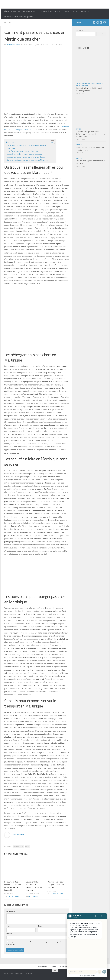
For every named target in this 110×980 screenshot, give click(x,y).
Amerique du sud (46, 11)
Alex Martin (34, 896)
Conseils (84, 11)
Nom (8, 926)
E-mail (41, 926)
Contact (53, 967)
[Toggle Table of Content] (52, 142)
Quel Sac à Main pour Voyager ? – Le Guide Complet (56, 885)
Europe (74, 11)
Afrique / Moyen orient (12, 11)
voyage (27, 847)
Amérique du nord (30, 11)
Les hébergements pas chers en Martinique (23, 151)
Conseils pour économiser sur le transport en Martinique (28, 160)
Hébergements (97, 83)
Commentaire (11, 911)
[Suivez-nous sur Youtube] (104, 22)
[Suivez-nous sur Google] (101, 22)
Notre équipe (42, 967)
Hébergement (86, 83)
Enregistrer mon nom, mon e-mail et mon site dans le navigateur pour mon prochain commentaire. (35, 943)
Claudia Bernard (14, 45)
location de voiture (18, 847)
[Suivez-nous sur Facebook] (94, 22)
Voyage (7, 22)
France (78, 129)
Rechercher (79, 30)
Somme (78, 86)
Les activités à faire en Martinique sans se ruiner (25, 154)
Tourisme (85, 86)
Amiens (78, 83)
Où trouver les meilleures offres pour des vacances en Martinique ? (27, 147)
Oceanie (66, 11)
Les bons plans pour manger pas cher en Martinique (26, 157)
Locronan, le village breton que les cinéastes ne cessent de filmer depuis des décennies (90, 134)
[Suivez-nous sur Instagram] (98, 22)
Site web (9, 934)
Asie (57, 11)
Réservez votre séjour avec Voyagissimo (18, 17)
